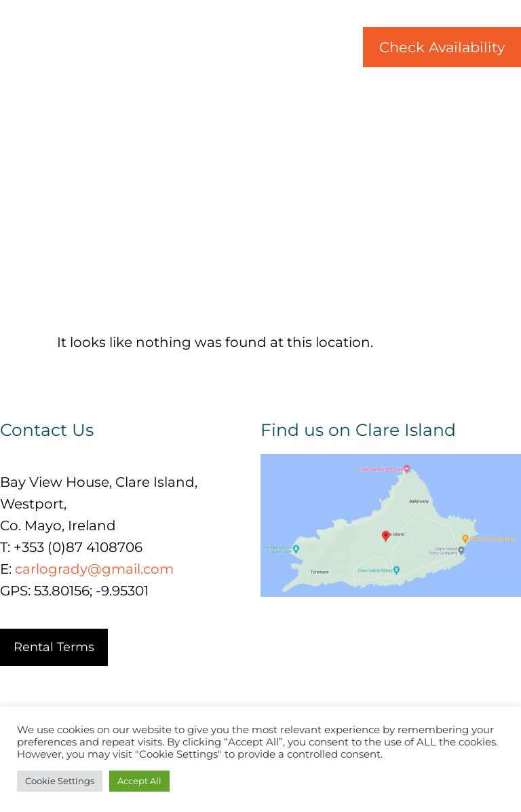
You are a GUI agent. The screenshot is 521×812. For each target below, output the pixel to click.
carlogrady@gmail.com (94, 569)
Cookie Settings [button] (60, 781)
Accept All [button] (139, 781)
